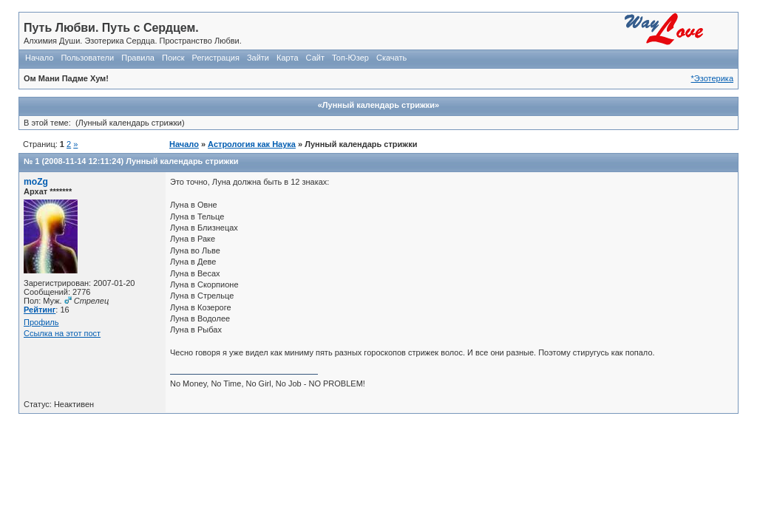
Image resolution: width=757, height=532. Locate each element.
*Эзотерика (712, 78)
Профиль (41, 322)
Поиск (173, 58)
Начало (39, 58)
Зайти (258, 58)
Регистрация (216, 58)
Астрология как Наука (252, 144)
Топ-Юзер (350, 58)
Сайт (315, 58)
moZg (36, 182)
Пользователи (87, 58)
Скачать (391, 58)
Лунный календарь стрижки (182, 161)
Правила (138, 58)
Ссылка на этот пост (62, 333)
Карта (287, 58)
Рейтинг (40, 310)
